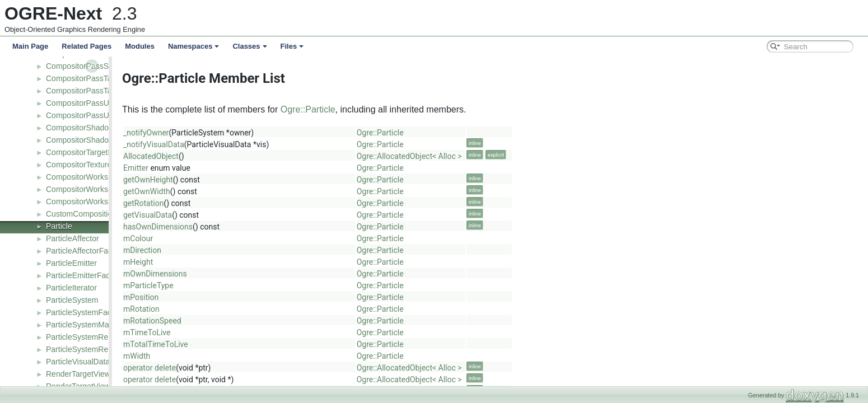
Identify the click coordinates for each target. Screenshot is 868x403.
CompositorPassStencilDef (93, 66)
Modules (140, 46)
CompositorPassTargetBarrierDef (103, 91)
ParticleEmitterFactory (85, 275)
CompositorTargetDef (83, 152)
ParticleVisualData (78, 362)
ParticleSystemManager (88, 325)
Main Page (30, 46)
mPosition (242, 297)
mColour (239, 238)
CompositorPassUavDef (88, 115)
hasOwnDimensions (259, 227)
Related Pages (87, 46)
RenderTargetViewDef (84, 374)
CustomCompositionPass (90, 214)
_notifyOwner (248, 133)
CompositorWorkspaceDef (92, 189)
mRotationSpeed (254, 321)
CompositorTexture (79, 165)
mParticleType (250, 285)
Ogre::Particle (409, 109)
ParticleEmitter (71, 263)
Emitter (237, 168)
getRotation (245, 203)
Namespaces (194, 46)
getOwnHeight (249, 180)
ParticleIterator (71, 288)
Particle (59, 226)
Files (292, 46)
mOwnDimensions (256, 274)
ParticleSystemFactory (85, 312)
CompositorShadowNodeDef (95, 140)
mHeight (239, 262)
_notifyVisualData (255, 144)
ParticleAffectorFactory (85, 251)
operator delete (251, 368)
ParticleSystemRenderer (88, 337)
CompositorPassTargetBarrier (97, 78)
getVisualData (249, 215)
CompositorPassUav (82, 103)
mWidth (238, 356)
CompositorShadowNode (90, 128)
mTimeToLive (248, 332)
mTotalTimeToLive (257, 344)
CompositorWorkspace (85, 177)
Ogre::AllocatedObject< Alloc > (511, 156)
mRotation (243, 309)
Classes (249, 46)
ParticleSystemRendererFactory (101, 349)
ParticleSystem (72, 300)
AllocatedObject (252, 156)
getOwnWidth (248, 191)
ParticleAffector (73, 238)
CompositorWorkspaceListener (99, 201)
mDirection (244, 250)
